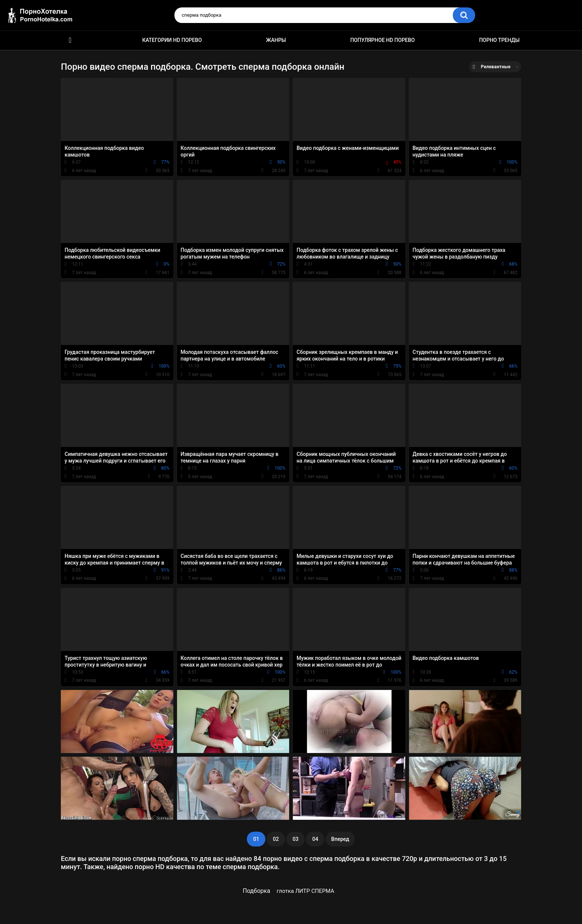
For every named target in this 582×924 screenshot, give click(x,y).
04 (315, 839)
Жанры (276, 40)
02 (276, 839)
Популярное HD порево (383, 40)
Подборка (256, 891)
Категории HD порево (172, 40)
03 (295, 839)
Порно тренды (499, 40)
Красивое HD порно (70, 40)
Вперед (340, 839)
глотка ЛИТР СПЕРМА (305, 891)
